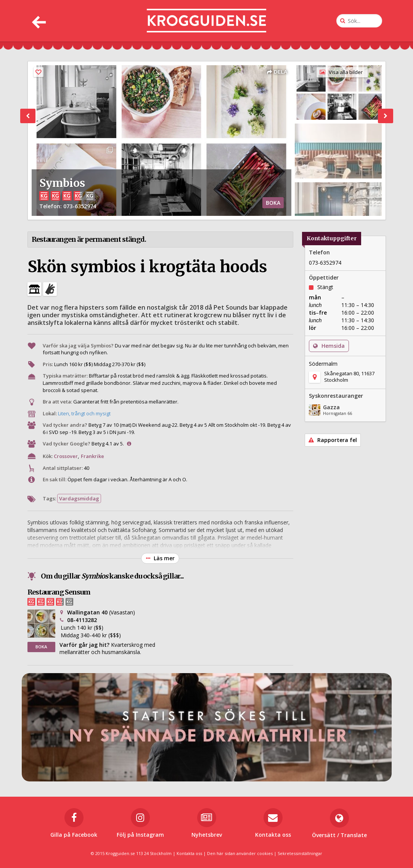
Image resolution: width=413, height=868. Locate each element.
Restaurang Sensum (59, 592)
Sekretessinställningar (300, 853)
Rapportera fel (333, 440)
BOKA (273, 203)
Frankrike (92, 456)
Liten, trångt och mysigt (84, 413)
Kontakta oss (189, 853)
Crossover (66, 456)
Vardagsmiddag (79, 498)
